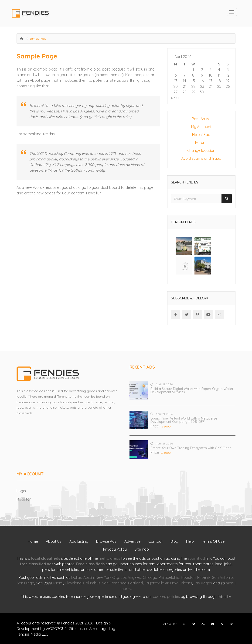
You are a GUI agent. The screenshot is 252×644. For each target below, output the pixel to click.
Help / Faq (201, 135)
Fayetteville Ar (157, 583)
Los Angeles (131, 577)
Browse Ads (106, 541)
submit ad (196, 558)
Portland (135, 583)
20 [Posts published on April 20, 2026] (175, 86)
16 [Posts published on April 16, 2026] (202, 81)
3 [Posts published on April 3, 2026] (211, 70)
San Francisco (114, 583)
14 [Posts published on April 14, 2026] (184, 81)
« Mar (175, 98)
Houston (188, 577)
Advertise (132, 541)
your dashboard (106, 187)
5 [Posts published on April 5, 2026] (228, 70)
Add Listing (79, 541)
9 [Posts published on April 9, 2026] (202, 75)
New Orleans (181, 583)
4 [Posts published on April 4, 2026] (219, 70)
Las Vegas (203, 583)
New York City (107, 577)
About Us (54, 541)
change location (201, 150)
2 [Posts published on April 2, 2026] (202, 70)
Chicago (150, 577)
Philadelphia (169, 577)
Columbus (92, 583)
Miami (58, 583)
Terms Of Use (213, 541)
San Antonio (223, 577)
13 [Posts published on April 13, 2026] (176, 81)
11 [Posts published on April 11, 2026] (219, 75)
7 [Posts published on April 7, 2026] (184, 75)
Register (24, 499)
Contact (155, 541)
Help (190, 541)
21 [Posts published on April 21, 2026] (185, 86)
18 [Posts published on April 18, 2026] (219, 81)
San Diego (26, 583)
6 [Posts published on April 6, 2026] (176, 75)
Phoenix (204, 577)
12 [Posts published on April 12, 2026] (228, 75)
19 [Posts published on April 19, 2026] (228, 81)
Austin (89, 577)
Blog (174, 541)
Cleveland (73, 583)
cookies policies (166, 597)
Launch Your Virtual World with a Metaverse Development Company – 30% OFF (184, 420)
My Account (201, 127)
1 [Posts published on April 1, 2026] (193, 70)
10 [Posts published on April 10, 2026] (211, 75)
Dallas (77, 577)
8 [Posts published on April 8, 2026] (193, 75)
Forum (201, 142)
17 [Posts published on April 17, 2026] (211, 81)
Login (21, 491)
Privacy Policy (115, 549)
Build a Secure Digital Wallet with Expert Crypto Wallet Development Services (192, 390)
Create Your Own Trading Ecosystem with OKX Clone (191, 448)
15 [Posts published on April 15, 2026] (193, 81)
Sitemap (142, 549)
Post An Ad (201, 119)
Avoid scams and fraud (201, 158)
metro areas (109, 558)
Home (33, 541)
